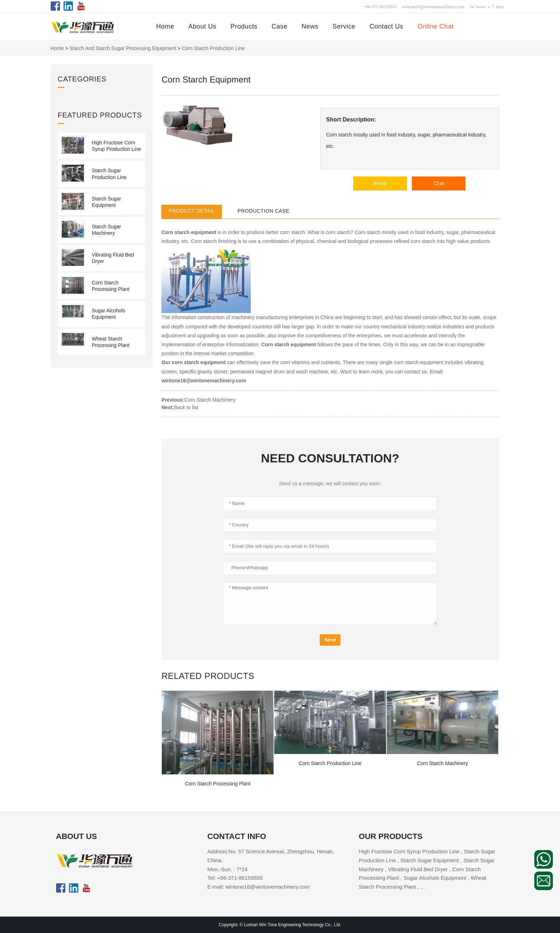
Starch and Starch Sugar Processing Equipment (123, 48)
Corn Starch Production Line (213, 48)
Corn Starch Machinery (210, 400)
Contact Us (387, 26)
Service (344, 26)
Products (244, 26)
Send (330, 640)
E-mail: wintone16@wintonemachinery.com (259, 887)
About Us (202, 26)
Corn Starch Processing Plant (218, 784)
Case (279, 26)
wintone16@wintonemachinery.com (433, 6)
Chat (439, 183)
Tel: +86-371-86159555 (235, 878)
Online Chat (436, 26)
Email (380, 183)
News (310, 26)
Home (165, 26)
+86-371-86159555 (380, 6)
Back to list (186, 407)
